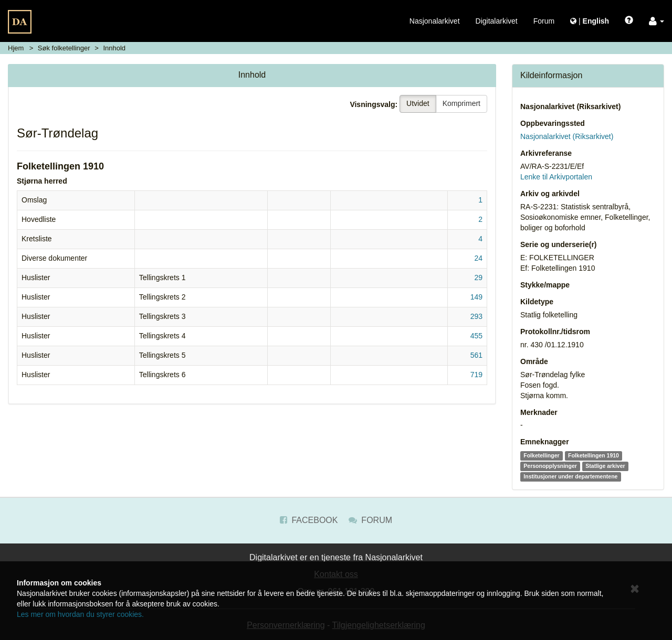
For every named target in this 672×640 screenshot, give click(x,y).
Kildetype (537, 302)
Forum (544, 21)
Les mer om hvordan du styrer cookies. (80, 614)
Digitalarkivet (497, 21)
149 (476, 297)
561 (476, 355)
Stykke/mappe (545, 285)
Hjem (16, 48)
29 (478, 278)
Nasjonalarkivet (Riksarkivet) (570, 106)
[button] (657, 21)
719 (476, 375)
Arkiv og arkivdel (550, 194)
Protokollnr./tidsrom (555, 332)
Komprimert (461, 103)
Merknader (539, 412)
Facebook (309, 520)
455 (476, 336)
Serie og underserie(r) (559, 244)
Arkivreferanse (546, 153)
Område (534, 361)
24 (478, 258)
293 (476, 316)
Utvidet (418, 103)
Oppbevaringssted (553, 123)
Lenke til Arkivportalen (556, 177)
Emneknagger (545, 442)
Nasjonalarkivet (435, 21)
